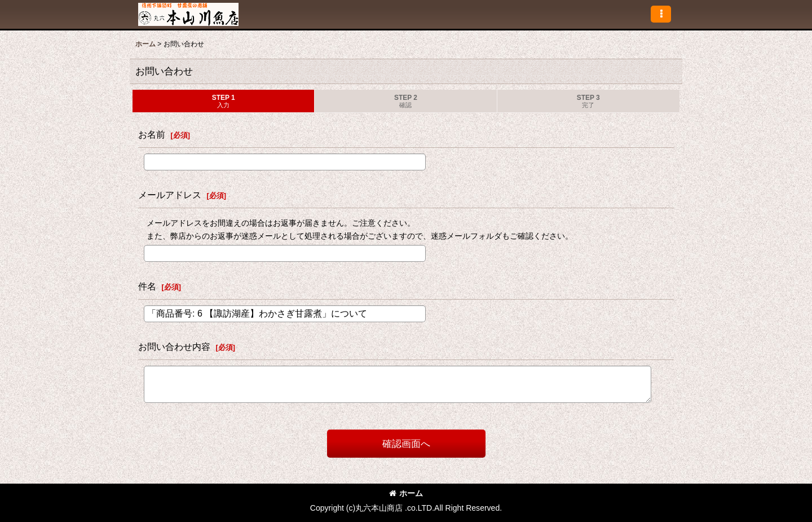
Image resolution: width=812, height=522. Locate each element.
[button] (661, 14)
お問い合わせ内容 (174, 346)
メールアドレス (170, 195)
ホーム (406, 493)
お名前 (152, 134)
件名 (147, 286)
